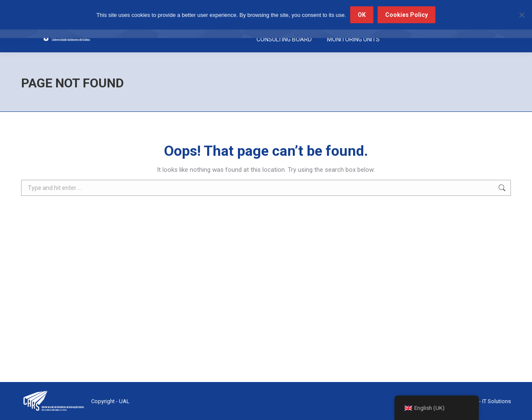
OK (362, 15)
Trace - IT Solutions (488, 401)
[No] (521, 15)
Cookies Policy (406, 15)
